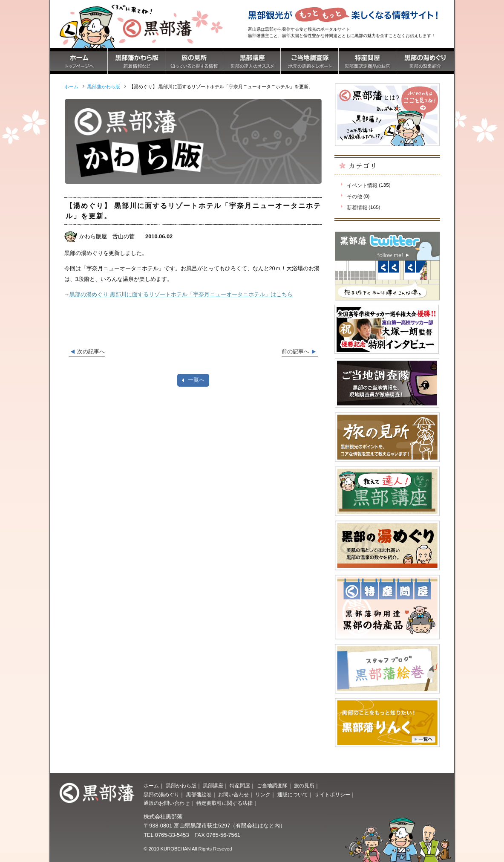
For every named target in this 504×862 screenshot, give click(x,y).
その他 (354, 197)
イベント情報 (362, 185)
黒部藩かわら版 (104, 87)
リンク (263, 795)
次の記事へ (91, 351)
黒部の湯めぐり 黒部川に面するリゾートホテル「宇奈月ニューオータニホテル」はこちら (181, 294)
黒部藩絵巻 (199, 795)
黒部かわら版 (181, 786)
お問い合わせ (233, 795)
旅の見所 (304, 786)
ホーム (151, 786)
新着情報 (357, 208)
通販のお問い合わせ (167, 803)
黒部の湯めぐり (161, 795)
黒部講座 (213, 786)
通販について (293, 795)
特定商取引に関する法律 (225, 803)
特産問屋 (240, 786)
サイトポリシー (332, 795)
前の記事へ (295, 351)
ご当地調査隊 (272, 786)
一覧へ (196, 380)
